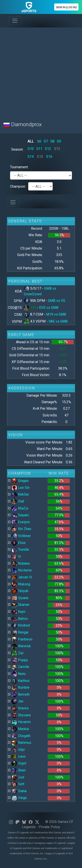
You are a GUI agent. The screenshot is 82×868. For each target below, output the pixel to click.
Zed (18, 777)
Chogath (21, 736)
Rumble (21, 687)
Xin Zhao (21, 529)
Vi (16, 556)
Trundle (20, 550)
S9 (59, 141)
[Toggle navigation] (15, 21)
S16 (49, 157)
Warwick (21, 646)
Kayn (18, 612)
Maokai (20, 729)
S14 (31, 157)
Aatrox (20, 619)
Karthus (21, 681)
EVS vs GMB (49, 308)
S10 (31, 149)
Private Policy (49, 827)
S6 (39, 141)
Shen (19, 770)
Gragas (20, 481)
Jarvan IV (22, 577)
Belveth (21, 694)
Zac (18, 653)
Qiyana (20, 598)
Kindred (21, 625)
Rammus (21, 743)
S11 (39, 149)
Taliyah (20, 591)
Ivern (19, 757)
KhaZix (20, 508)
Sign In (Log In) (66, 7)
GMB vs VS (57, 301)
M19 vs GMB (56, 314)
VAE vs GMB (58, 321)
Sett (18, 784)
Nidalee (21, 563)
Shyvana (21, 715)
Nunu (19, 674)
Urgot (19, 763)
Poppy (20, 660)
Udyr (18, 750)
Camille (20, 667)
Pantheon (22, 639)
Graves (20, 708)
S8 (52, 141)
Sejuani (20, 515)
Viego (19, 798)
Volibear (21, 536)
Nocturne (22, 570)
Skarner (21, 605)
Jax (17, 701)
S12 (48, 149)
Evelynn (21, 522)
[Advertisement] (41, 72)
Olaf (18, 501)
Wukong (21, 584)
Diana (19, 791)
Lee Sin (21, 488)
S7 (46, 141)
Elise (19, 543)
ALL (31, 141)
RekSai (20, 494)
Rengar (20, 632)
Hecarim (21, 722)
